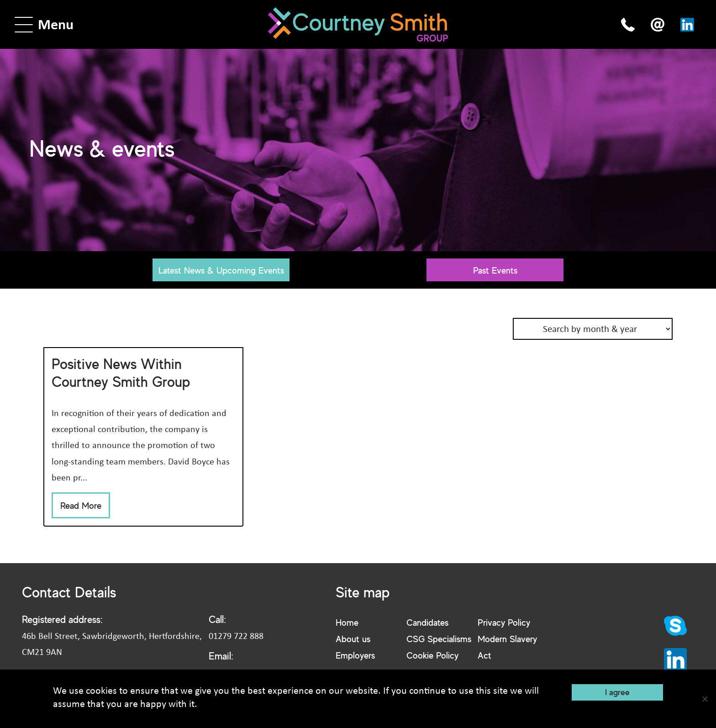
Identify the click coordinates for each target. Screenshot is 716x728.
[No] (705, 699)
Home (347, 622)
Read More (81, 505)
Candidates (427, 622)
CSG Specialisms (439, 639)
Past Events (495, 270)
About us (353, 639)
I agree (617, 692)
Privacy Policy (504, 622)
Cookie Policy (432, 655)
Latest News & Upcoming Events (221, 270)
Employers (355, 655)
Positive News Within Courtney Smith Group (121, 373)
